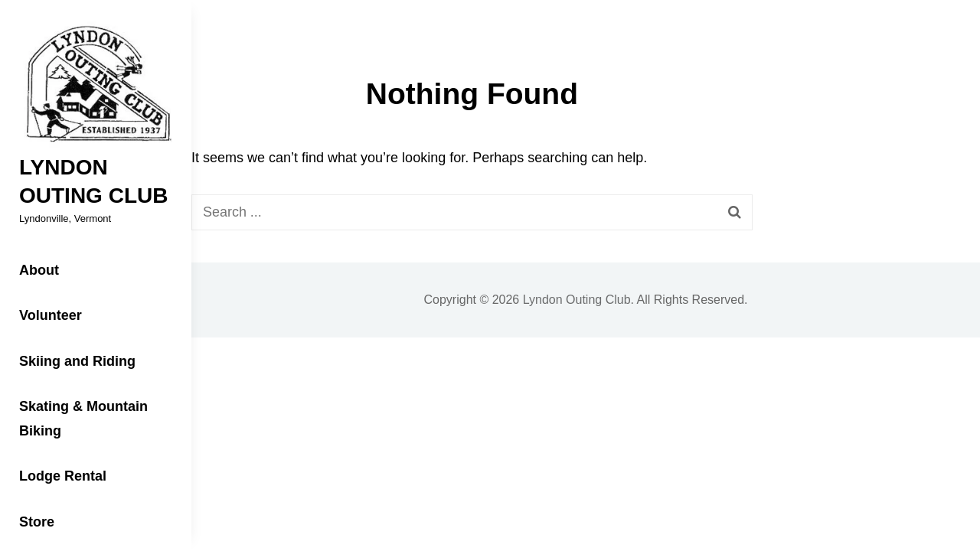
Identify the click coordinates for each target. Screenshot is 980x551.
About (39, 270)
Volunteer (51, 315)
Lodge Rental (63, 476)
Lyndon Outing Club (577, 300)
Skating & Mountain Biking (83, 419)
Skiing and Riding (77, 361)
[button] (96, 85)
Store (37, 522)
